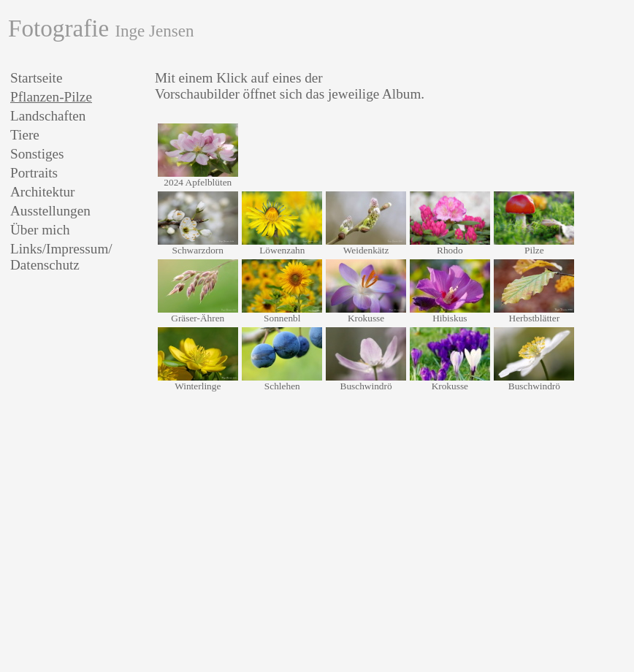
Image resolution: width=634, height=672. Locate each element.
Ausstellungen (50, 211)
